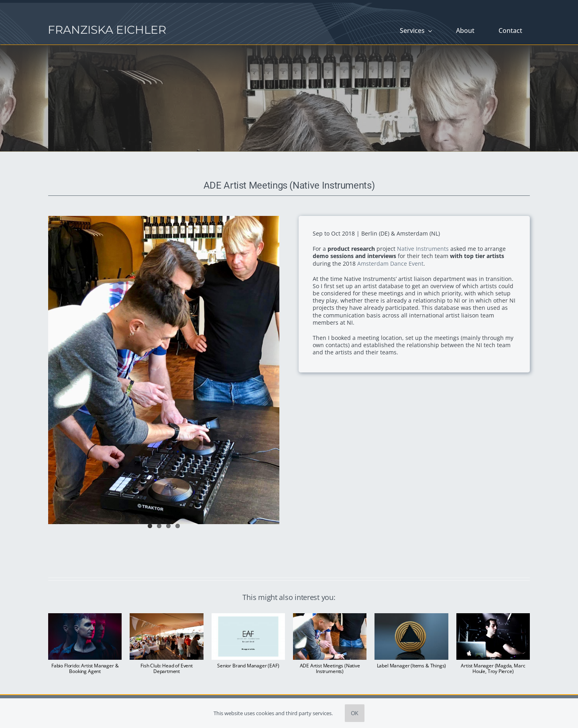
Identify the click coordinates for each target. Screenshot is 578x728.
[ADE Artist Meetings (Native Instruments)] (330, 617)
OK (355, 713)
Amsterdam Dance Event (390, 263)
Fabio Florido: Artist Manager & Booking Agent (85, 668)
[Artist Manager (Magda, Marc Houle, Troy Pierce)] (493, 617)
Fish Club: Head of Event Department (167, 668)
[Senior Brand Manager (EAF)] (248, 617)
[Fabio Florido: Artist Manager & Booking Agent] (85, 617)
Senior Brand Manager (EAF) (248, 666)
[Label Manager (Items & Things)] (411, 617)
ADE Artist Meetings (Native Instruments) (330, 668)
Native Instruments (423, 249)
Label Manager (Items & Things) (412, 666)
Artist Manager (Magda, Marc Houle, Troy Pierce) (493, 668)
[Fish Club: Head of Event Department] (166, 617)
